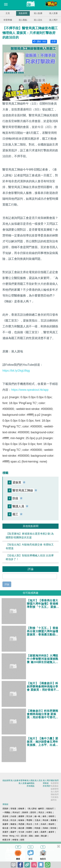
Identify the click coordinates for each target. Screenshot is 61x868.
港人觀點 (23, 20)
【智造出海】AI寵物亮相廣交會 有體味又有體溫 (30, 546)
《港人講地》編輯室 (35, 809)
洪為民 (43, 824)
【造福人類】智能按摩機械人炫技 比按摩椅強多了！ (30, 557)
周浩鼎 (5, 820)
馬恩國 (21, 824)
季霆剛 (29, 820)
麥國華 (21, 816)
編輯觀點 (31, 783)
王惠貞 (37, 820)
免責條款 (55, 786)
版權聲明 (55, 789)
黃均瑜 (13, 828)
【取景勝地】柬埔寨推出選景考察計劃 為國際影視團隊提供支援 (30, 536)
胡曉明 (51, 816)
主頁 (8, 13)
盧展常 (51, 832)
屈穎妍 (5, 809)
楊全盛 (5, 828)
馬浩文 (41, 812)
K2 (18, 836)
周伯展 (45, 820)
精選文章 (6, 840)
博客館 (46, 783)
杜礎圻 (29, 832)
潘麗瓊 (53, 820)
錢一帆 (37, 816)
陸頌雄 (53, 828)
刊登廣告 (55, 797)
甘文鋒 (21, 832)
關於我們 (55, 780)
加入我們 (55, 792)
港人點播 (38, 13)
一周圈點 (6, 812)
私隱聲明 (55, 783)
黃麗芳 (5, 832)
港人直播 (53, 13)
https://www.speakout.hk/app (30, 390)
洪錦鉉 (45, 828)
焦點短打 (50, 809)
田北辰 (13, 820)
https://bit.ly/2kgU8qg (16, 371)
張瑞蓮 (13, 809)
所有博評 (47, 786)
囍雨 (22, 840)
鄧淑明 (51, 824)
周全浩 (29, 824)
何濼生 (49, 812)
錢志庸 (21, 828)
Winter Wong (8, 836)
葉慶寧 (5, 824)
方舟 (36, 824)
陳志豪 (44, 836)
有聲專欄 (8, 20)
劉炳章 (25, 812)
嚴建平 (13, 832)
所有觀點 (31, 786)
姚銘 (37, 836)
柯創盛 (37, 828)
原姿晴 (5, 816)
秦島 (44, 816)
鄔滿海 (21, 820)
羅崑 (31, 836)
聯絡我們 (55, 794)
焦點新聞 (23, 13)
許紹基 (13, 816)
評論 (7, 584)
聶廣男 (43, 832)
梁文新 (24, 836)
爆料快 (54, 800)
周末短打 (16, 812)
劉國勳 (29, 828)
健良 (36, 832)
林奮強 (15, 840)
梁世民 (33, 812)
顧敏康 (21, 809)
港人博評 (53, 20)
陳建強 (13, 824)
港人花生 (38, 20)
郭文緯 (29, 816)
